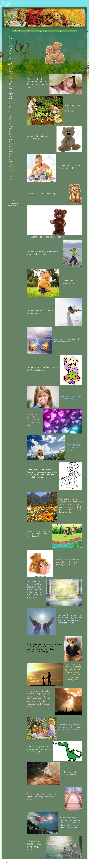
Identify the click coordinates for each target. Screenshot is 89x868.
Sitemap (13, 862)
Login (81, 862)
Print (9, 862)
